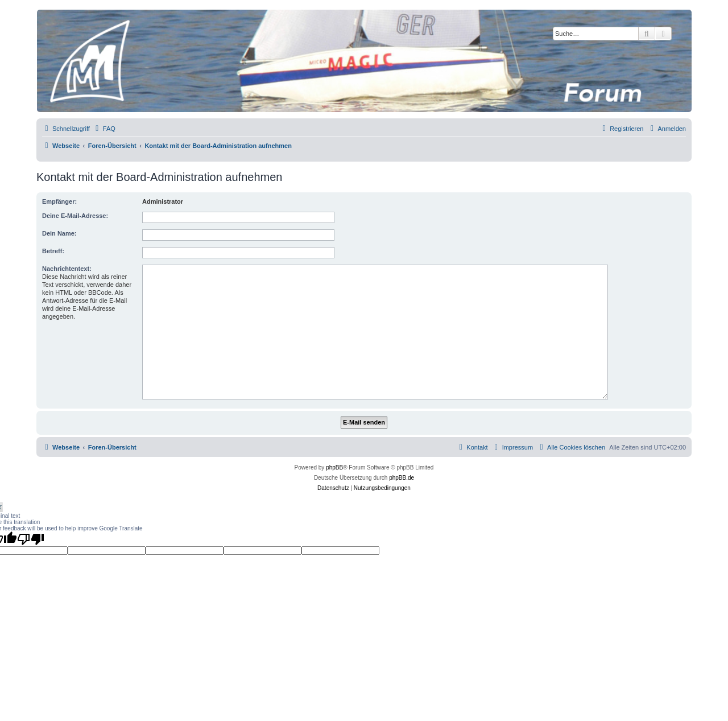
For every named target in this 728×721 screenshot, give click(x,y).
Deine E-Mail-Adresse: (75, 216)
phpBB (334, 467)
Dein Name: (59, 233)
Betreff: (53, 251)
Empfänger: (59, 201)
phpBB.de (402, 478)
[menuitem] (104, 129)
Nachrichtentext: (67, 269)
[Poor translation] (31, 539)
